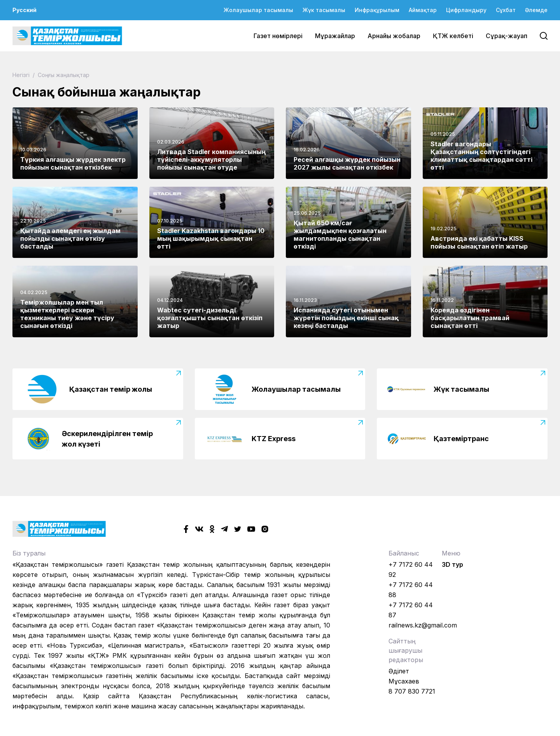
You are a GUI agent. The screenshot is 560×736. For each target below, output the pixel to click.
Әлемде (536, 10)
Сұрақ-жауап (507, 36)
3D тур (452, 564)
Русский (24, 10)
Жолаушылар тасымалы (258, 10)
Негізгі (22, 75)
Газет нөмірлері (278, 36)
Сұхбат (506, 10)
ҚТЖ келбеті (453, 36)
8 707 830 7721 (412, 691)
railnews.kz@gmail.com (423, 625)
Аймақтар (423, 10)
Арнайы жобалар (394, 36)
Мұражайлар (335, 36)
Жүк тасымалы (324, 10)
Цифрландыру (466, 10)
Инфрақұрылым (377, 10)
